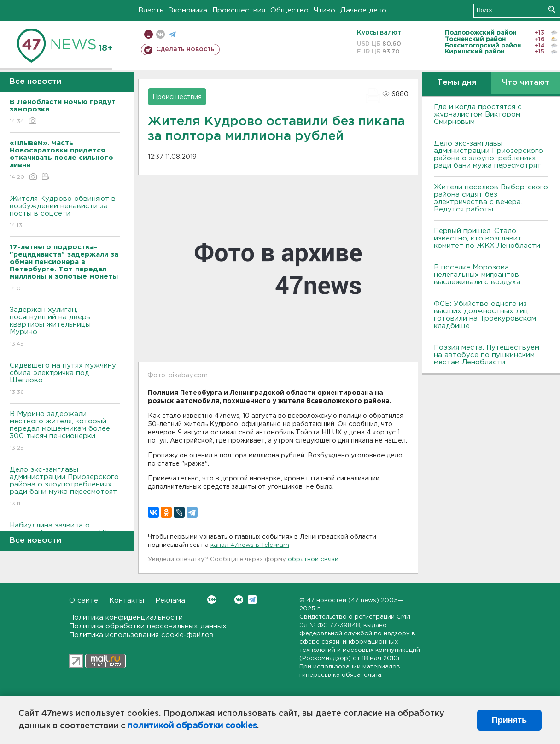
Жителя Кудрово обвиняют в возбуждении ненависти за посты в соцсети (65, 213)
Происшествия (239, 10)
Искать (552, 9)
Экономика (188, 10)
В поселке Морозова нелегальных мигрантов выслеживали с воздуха (477, 275)
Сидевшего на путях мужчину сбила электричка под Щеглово (65, 379)
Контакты (127, 600)
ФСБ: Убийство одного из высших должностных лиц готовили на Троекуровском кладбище (485, 315)
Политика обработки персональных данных (148, 626)
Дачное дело (363, 10)
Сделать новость (185, 49)
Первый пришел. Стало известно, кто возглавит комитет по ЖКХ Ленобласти (487, 238)
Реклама (170, 600)
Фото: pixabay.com (178, 375)
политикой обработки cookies (192, 726)
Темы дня (457, 83)
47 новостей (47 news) (343, 600)
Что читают (526, 83)
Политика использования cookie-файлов (141, 635)
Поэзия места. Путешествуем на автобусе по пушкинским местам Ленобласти (487, 355)
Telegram (252, 600)
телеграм (172, 34)
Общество (289, 10)
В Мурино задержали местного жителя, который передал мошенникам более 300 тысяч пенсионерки (65, 431)
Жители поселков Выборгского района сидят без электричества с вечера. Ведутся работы (491, 198)
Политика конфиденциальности (126, 618)
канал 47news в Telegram (250, 545)
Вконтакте (212, 600)
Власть (151, 10)
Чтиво (324, 10)
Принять (509, 720)
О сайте (84, 600)
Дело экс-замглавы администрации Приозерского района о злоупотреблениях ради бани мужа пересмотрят (65, 487)
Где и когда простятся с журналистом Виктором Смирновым (478, 114)
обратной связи (313, 559)
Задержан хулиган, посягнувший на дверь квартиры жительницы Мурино (65, 327)
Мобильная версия (149, 34)
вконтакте (160, 34)
